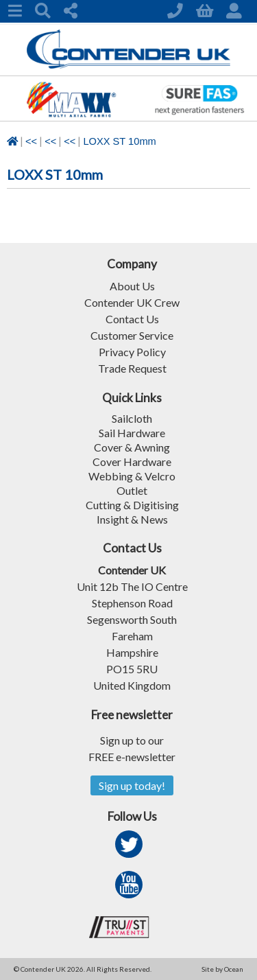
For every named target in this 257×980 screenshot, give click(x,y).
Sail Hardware (132, 433)
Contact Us (132, 319)
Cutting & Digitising (132, 505)
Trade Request (132, 368)
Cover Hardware (132, 462)
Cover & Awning (132, 447)
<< (31, 141)
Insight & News (132, 519)
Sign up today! (132, 785)
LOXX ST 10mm (119, 141)
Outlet (132, 490)
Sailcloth (132, 418)
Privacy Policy (132, 352)
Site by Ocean (222, 969)
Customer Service (132, 335)
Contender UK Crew (132, 302)
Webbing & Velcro (132, 476)
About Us (132, 286)
